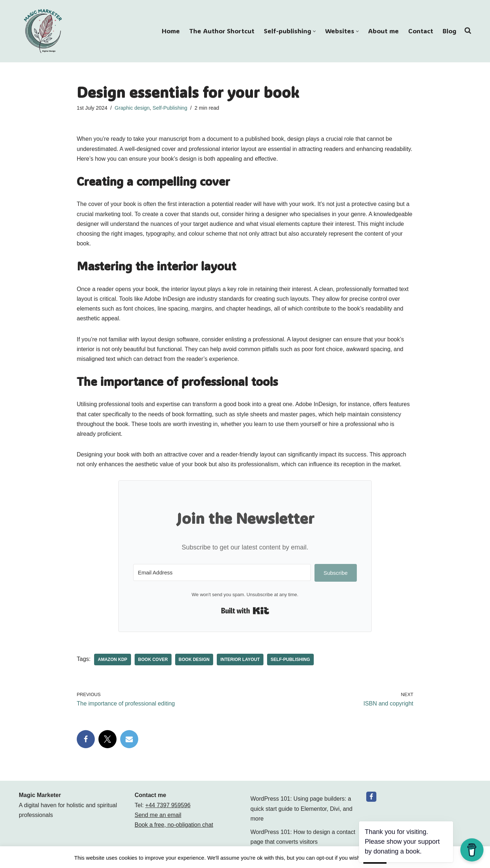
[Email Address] (222, 572)
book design (194, 660)
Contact (421, 31)
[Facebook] (371, 797)
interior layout (240, 660)
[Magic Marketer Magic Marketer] (43, 31)
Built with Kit (245, 611)
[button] (314, 31)
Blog (449, 31)
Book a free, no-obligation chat (174, 825)
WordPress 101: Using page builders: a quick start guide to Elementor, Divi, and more (301, 808)
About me (383, 31)
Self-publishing (290, 660)
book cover (153, 660)
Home (171, 31)
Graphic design (132, 108)
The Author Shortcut (222, 31)
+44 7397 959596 (168, 805)
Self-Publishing (170, 108)
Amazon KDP (112, 660)
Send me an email (158, 815)
